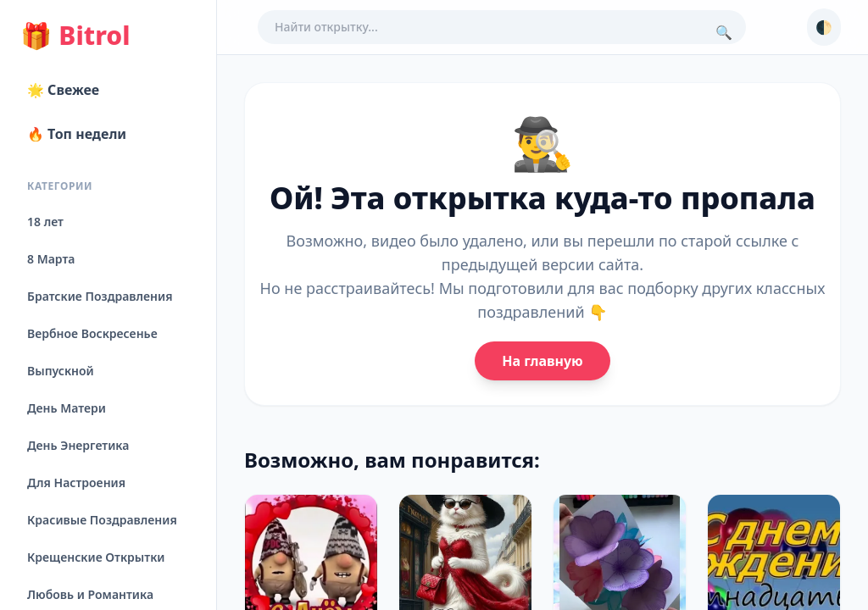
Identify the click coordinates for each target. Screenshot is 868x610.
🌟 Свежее (63, 90)
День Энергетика (78, 445)
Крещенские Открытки (96, 557)
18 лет (45, 222)
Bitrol (75, 36)
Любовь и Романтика (90, 594)
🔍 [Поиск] (724, 32)
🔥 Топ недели (77, 134)
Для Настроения (76, 482)
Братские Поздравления (100, 296)
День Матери (67, 408)
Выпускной (61, 371)
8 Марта (51, 259)
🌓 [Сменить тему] (824, 27)
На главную (542, 361)
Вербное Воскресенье (92, 333)
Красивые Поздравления (102, 520)
